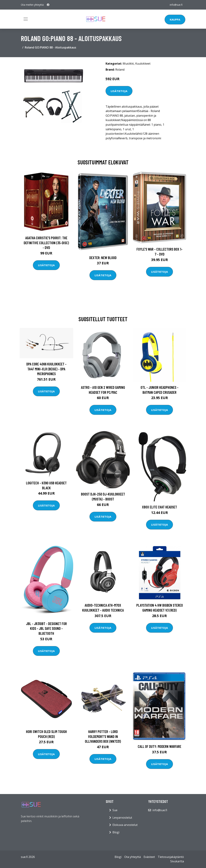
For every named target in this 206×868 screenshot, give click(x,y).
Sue (115, 810)
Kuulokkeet (143, 64)
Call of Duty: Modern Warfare (159, 746)
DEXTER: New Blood (103, 258)
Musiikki (128, 64)
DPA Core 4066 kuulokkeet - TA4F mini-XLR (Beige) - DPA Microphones (46, 369)
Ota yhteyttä (133, 857)
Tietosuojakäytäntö (171, 857)
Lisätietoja (119, 91)
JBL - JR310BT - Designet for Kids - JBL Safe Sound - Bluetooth (46, 628)
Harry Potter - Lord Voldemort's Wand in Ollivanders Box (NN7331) (103, 736)
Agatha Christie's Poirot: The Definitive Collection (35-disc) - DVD (46, 243)
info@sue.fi (176, 5)
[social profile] (48, 5)
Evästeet (149, 857)
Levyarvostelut (122, 818)
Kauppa (175, 19)
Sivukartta (177, 861)
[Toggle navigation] (26, 19)
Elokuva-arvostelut (125, 825)
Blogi (116, 832)
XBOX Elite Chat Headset (159, 507)
